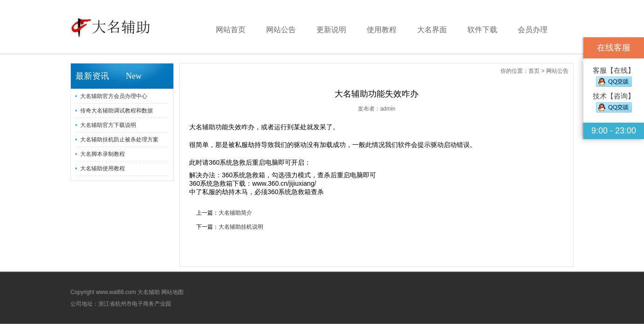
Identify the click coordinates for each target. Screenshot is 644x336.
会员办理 (533, 30)
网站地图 (172, 292)
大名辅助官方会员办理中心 (114, 96)
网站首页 (231, 30)
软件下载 (482, 30)
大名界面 (432, 30)
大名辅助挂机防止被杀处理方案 (119, 140)
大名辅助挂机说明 (241, 227)
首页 (534, 71)
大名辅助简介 (235, 213)
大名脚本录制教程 (103, 154)
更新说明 (331, 30)
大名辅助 (149, 292)
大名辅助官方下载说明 (108, 125)
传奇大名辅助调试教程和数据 (116, 111)
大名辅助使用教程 (103, 168)
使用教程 (382, 30)
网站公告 (281, 30)
